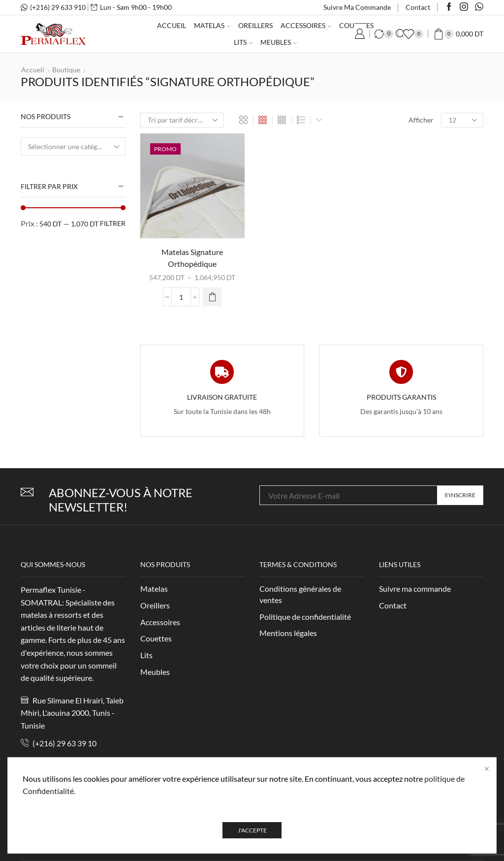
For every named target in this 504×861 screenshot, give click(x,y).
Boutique (66, 70)
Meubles (279, 42)
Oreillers (255, 25)
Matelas (212, 25)
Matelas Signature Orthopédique (192, 258)
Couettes (156, 638)
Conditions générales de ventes (300, 594)
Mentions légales (288, 633)
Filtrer (113, 223)
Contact (418, 7)
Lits (243, 42)
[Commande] (182, 120)
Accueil (172, 25)
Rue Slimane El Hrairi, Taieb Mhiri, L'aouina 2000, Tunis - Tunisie (72, 713)
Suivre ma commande (357, 7)
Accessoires (306, 25)
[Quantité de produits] (181, 297)
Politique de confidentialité (305, 617)
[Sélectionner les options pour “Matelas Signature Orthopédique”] (212, 297)
